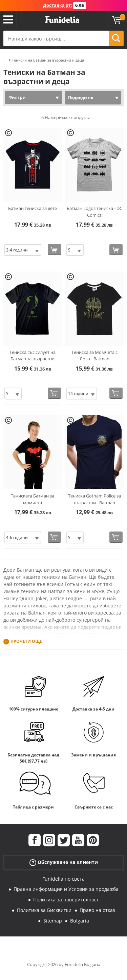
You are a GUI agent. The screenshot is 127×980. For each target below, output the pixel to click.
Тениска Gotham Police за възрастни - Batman (94, 499)
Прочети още (26, 641)
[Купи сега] (54, 250)
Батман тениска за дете (33, 208)
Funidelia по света (63, 879)
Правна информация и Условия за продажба (66, 889)
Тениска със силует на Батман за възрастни (33, 356)
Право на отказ (97, 910)
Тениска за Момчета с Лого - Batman (94, 356)
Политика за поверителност (66, 900)
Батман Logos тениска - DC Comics (94, 212)
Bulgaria (80, 921)
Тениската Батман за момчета (33, 499)
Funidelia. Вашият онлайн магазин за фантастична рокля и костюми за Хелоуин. (62, 20)
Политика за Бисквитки (44, 910)
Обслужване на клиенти (64, 862)
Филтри (17, 97)
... (5, 60)
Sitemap (53, 921)
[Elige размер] (23, 250)
